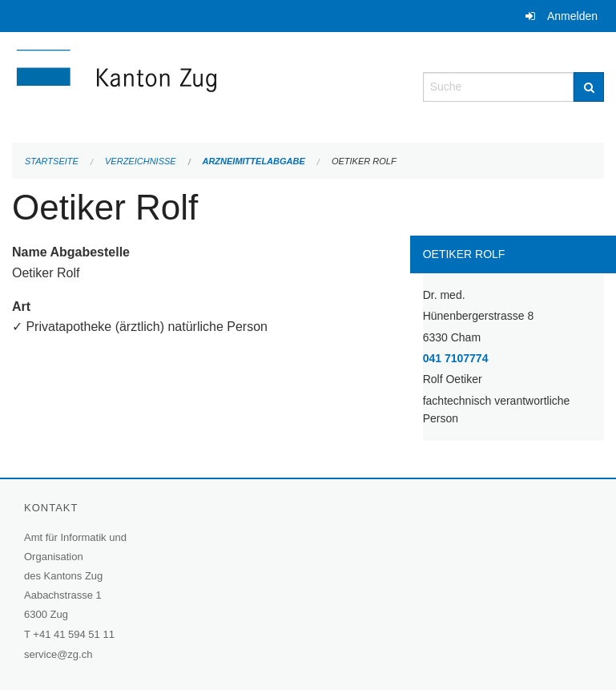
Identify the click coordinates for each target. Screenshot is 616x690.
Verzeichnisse (141, 161)
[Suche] (589, 87)
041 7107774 (456, 358)
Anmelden (572, 16)
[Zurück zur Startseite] (205, 85)
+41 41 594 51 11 (74, 634)
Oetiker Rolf (364, 161)
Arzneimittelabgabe (253, 161)
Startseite (52, 161)
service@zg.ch (58, 654)
